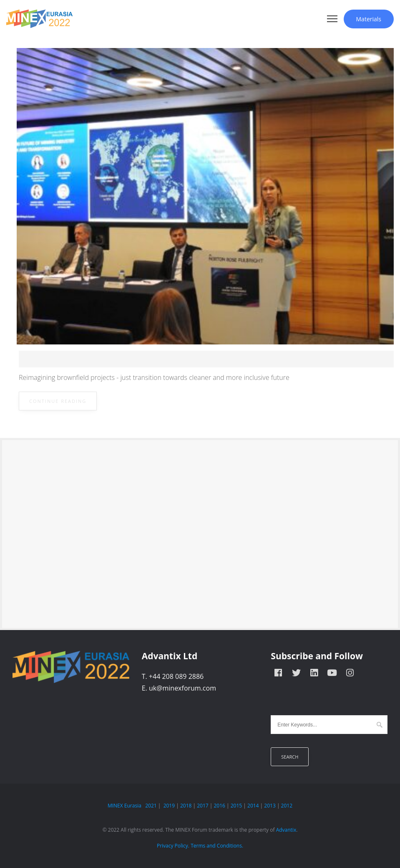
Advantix (286, 830)
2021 (151, 806)
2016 (219, 806)
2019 (169, 806)
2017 (203, 806)
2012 (287, 806)
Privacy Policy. (173, 846)
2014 (253, 806)
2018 (186, 806)
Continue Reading (58, 401)
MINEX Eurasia (125, 806)
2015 (236, 806)
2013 (270, 806)
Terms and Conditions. (217, 846)
